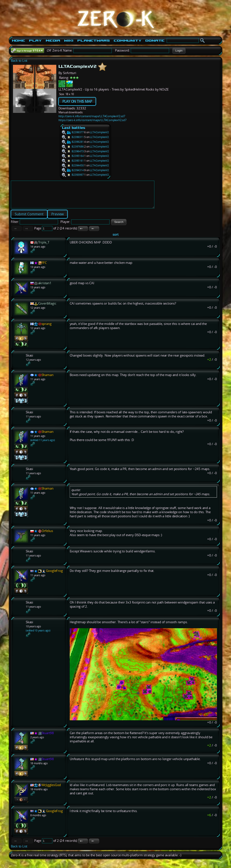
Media (53, 41)
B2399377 (73, 132)
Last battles (74, 128)
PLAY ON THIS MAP (77, 101)
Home (19, 41)
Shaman (48, 380)
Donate (155, 41)
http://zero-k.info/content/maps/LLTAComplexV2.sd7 (92, 116)
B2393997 (73, 175)
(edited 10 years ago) (38, 636)
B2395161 (73, 161)
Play (35, 41)
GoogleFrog (54, 576)
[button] (179, 51)
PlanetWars (94, 41)
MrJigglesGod (51, 790)
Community (128, 41)
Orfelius (47, 536)
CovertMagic (47, 309)
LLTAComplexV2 (99, 132)
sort (115, 240)
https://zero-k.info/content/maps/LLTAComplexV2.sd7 (92, 120)
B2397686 (73, 147)
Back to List (19, 61)
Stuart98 (48, 738)
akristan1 (45, 288)
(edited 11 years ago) (43, 445)
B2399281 (73, 142)
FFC (44, 268)
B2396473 (73, 151)
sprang (47, 329)
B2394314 (73, 170)
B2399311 (73, 137)
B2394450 (73, 165)
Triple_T (44, 247)
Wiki (69, 41)
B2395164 (73, 156)
